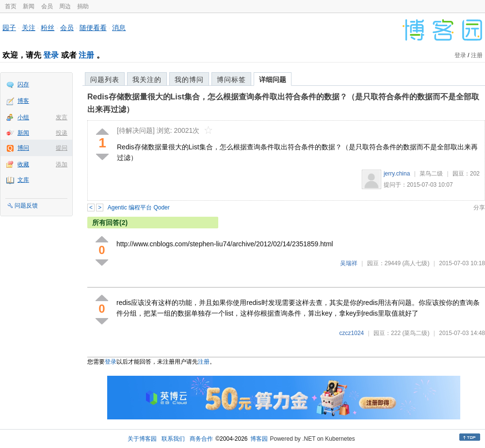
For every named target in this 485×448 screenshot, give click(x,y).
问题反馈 (26, 206)
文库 (23, 180)
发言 (62, 117)
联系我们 (173, 439)
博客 (23, 101)
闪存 (23, 84)
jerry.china (397, 174)
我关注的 (147, 80)
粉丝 (48, 28)
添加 (62, 164)
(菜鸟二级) (416, 333)
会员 (47, 6)
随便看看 (93, 28)
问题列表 (105, 80)
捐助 (83, 6)
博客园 (259, 439)
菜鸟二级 (431, 174)
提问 (62, 148)
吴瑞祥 (349, 263)
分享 (479, 208)
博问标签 (231, 80)
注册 (86, 55)
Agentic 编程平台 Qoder (139, 208)
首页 (11, 6)
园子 (9, 28)
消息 (119, 28)
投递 (62, 133)
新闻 (29, 6)
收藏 (23, 164)
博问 (23, 148)
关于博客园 (142, 439)
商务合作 (201, 439)
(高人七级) (416, 263)
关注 (29, 28)
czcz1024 (352, 333)
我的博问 (189, 80)
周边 (65, 6)
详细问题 (273, 80)
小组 (23, 117)
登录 (51, 55)
